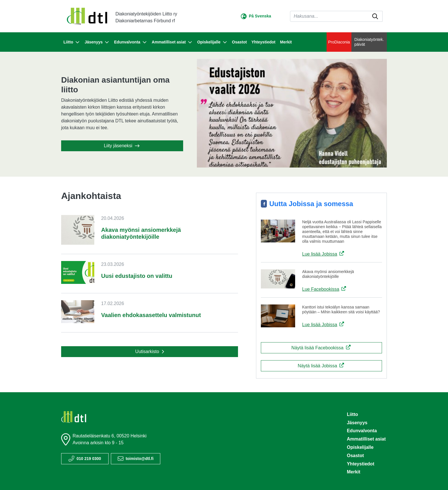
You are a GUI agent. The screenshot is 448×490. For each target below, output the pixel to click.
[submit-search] (375, 16)
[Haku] (336, 16)
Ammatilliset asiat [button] (172, 42)
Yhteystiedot (263, 42)
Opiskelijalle (360, 447)
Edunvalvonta (362, 431)
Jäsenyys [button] (97, 42)
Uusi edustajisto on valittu (137, 276)
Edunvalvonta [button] (131, 42)
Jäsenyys (357, 423)
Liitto (352, 414)
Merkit (286, 42)
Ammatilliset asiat (366, 439)
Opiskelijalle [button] (212, 42)
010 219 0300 (89, 459)
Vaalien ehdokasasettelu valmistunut (151, 315)
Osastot (239, 42)
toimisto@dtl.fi (140, 459)
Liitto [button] (72, 42)
